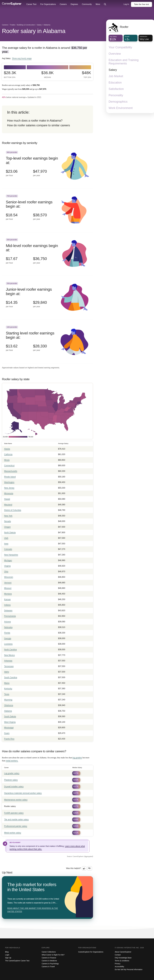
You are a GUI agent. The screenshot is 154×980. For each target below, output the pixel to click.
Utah (6, 538)
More (98, 4)
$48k (86, 75)
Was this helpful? (74, 868)
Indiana (7, 605)
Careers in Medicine (49, 961)
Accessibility (119, 967)
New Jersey (9, 488)
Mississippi (9, 728)
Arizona (7, 622)
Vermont (8, 583)
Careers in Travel (48, 967)
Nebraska (8, 627)
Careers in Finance (49, 958)
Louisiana (8, 644)
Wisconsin (9, 577)
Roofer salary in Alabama (34, 31)
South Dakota (10, 716)
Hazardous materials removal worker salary (23, 793)
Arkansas (8, 661)
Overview (115, 54)
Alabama (8, 711)
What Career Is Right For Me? (53, 955)
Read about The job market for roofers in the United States (33, 910)
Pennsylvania (10, 616)
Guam (7, 733)
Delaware (8, 611)
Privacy (118, 964)
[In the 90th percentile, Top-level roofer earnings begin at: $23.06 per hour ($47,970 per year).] (47, 167)
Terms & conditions (122, 961)
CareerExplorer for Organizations (91, 952)
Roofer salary (10, 806)
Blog (7, 952)
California (8, 454)
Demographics (118, 102)
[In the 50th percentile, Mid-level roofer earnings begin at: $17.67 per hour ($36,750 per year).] (47, 254)
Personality (116, 95)
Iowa (6, 544)
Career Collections (49, 952)
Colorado (8, 549)
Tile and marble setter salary (16, 819)
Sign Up (8, 958)
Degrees (74, 4)
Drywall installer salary (14, 786)
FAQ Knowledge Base (123, 958)
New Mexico (9, 655)
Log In (126, 4)
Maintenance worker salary (16, 800)
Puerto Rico (9, 739)
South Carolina (11, 677)
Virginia (7, 566)
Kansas (7, 599)
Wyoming (8, 700)
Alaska (7, 449)
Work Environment (121, 108)
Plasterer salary (11, 780)
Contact (118, 955)
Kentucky (8, 689)
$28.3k (10, 75)
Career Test (31, 4)
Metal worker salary (13, 833)
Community (87, 4)
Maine (7, 683)
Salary (113, 70)
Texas (7, 694)
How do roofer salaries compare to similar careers (38, 125)
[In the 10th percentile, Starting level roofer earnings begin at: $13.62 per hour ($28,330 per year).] (47, 341)
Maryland (8, 505)
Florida (7, 633)
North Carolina (10, 650)
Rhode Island (10, 477)
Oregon (7, 527)
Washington (9, 482)
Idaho (7, 672)
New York (8, 516)
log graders (77, 758)
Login (7, 955)
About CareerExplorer (123, 952)
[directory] (47, 119)
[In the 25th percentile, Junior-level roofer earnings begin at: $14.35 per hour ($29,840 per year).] (47, 298)
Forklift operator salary (14, 813)
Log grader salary (12, 773)
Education (115, 82)
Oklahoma (9, 705)
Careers (63, 4)
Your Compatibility (120, 47)
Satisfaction (116, 89)
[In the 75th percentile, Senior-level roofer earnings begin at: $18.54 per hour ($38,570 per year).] (47, 210)
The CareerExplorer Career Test (17, 961)
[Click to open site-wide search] (105, 4)
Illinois (7, 460)
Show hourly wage (22, 58)
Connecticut (9, 465)
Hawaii (7, 499)
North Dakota (10, 532)
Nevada (8, 521)
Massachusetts (11, 471)
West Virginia (10, 722)
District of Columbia (13, 510)
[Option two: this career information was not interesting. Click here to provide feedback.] (90, 868)
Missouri (8, 588)
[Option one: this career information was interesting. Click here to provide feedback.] (84, 868)
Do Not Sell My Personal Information (129, 969)
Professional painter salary (16, 826)
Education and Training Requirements (124, 62)
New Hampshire (11, 555)
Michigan (8, 560)
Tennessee (9, 666)
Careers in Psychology (50, 964)
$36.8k (47, 75)
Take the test (141, 4)
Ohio (6, 572)
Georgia (8, 638)
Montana (8, 594)
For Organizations (48, 4)
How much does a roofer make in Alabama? (35, 121)
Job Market (116, 76)
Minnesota (9, 493)
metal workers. (12, 761)
